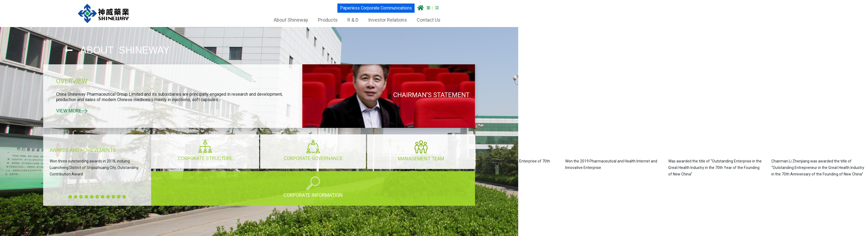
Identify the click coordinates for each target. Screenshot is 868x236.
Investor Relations (388, 20)
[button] (70, 197)
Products (328, 20)
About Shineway (291, 20)
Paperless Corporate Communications (376, 8)
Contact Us (429, 20)
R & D (353, 20)
